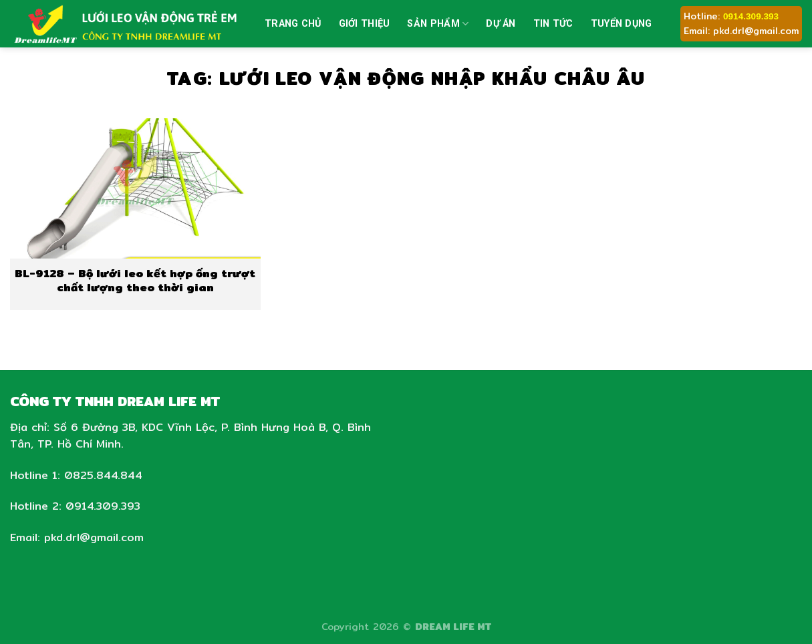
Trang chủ (293, 24)
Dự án (501, 24)
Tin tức (553, 24)
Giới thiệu (365, 24)
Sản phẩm (438, 24)
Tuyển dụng (622, 24)
